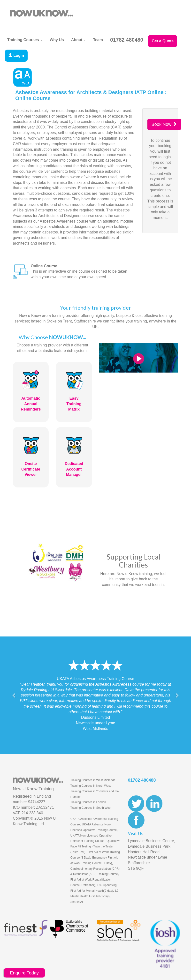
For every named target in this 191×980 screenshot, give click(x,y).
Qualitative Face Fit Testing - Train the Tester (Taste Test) (95, 846)
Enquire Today (24, 973)
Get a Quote (163, 41)
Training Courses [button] (25, 40)
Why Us (57, 40)
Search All (77, 902)
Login (16, 56)
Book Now (164, 124)
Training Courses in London (88, 802)
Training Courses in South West (91, 808)
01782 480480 (127, 40)
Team (98, 40)
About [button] (79, 40)
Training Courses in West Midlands (93, 780)
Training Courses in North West (91, 786)
